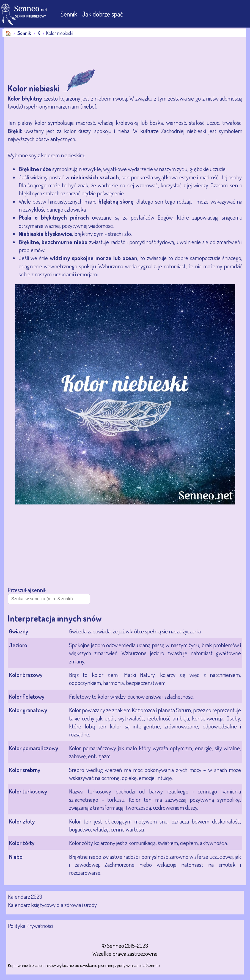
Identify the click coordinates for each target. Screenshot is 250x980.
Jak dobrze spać (102, 14)
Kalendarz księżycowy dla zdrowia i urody (52, 905)
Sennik (69, 14)
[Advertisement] (48, 54)
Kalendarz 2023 (25, 896)
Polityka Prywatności (31, 926)
